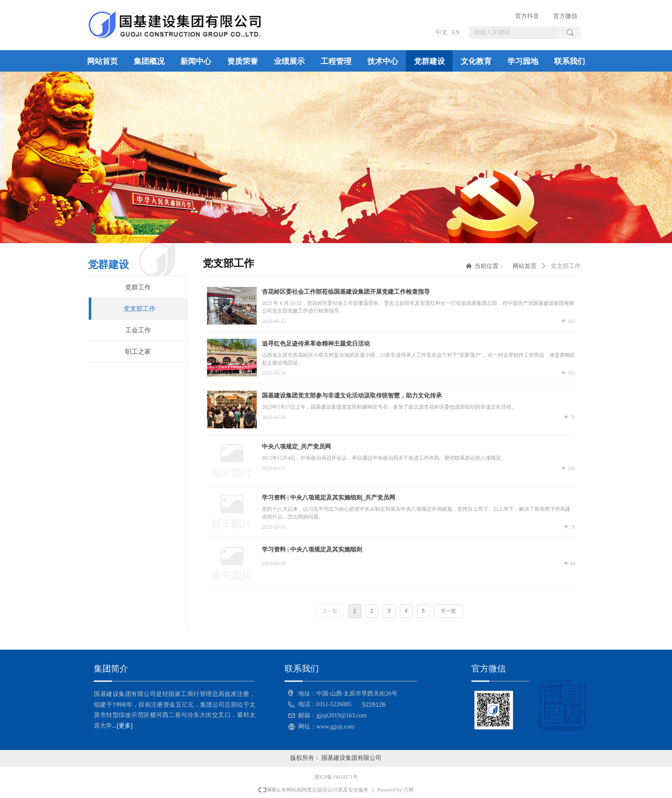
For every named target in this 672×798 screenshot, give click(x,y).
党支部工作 (566, 266)
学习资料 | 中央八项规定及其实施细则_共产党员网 (328, 498)
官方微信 (565, 16)
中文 (441, 32)
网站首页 (525, 266)
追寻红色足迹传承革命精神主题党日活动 (316, 344)
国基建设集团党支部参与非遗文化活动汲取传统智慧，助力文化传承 (352, 396)
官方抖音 (527, 16)
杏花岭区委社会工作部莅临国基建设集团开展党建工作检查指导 (346, 292)
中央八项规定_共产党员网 (296, 447)
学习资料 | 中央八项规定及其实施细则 (312, 550)
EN (456, 32)
